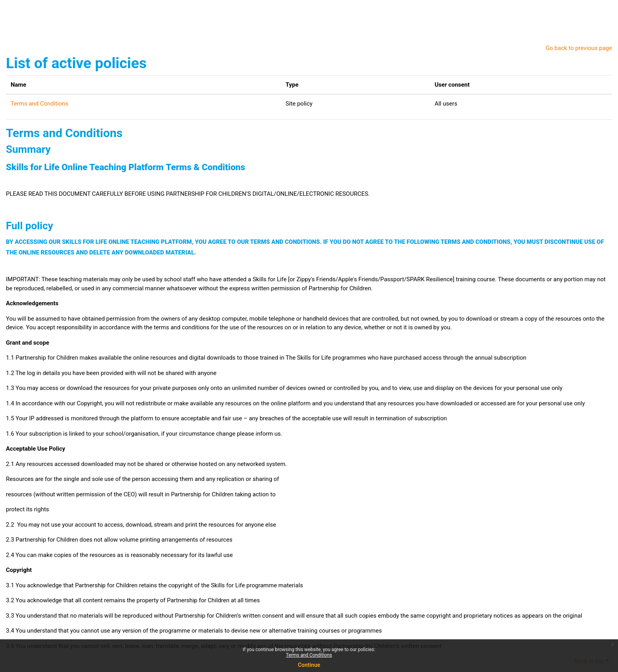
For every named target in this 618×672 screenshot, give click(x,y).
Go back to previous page (579, 48)
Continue (309, 665)
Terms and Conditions (309, 655)
